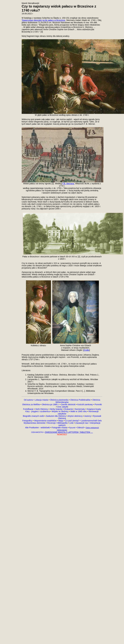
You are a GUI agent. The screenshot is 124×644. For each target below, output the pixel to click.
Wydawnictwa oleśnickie (35, 423)
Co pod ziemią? (72, 421)
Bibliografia (62, 423)
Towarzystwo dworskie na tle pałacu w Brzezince (43, 20)
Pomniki (98, 404)
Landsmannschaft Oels (91, 421)
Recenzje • (52, 423)
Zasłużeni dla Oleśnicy (56, 416)
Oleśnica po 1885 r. (50, 404)
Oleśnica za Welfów (31, 404)
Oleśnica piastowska (59, 400)
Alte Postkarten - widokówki (38, 428)
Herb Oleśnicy (42, 409)
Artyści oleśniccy (75, 416)
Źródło (86, 350)
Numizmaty (80, 409)
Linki (71, 423)
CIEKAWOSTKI (37, 432)
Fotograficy (28, 421)
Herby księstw (56, 409)
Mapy (61, 421)
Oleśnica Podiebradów (80, 400)
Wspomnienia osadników (46, 421)
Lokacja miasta (41, 400)
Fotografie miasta (59, 428)
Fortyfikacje (29, 409)
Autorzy (88, 416)
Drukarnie (69, 409)
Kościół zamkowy (85, 404)
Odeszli (80, 428)
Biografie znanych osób (34, 416)
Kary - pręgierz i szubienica (38, 411)
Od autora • (29, 400)
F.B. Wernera (68, 184)
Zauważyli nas (82, 423)
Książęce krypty (94, 409)
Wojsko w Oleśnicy (60, 411)
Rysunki (72, 428)
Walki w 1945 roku (79, 411)
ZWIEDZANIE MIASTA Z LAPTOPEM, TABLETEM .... (69, 432)
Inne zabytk (62, 407)
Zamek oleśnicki (68, 404)
